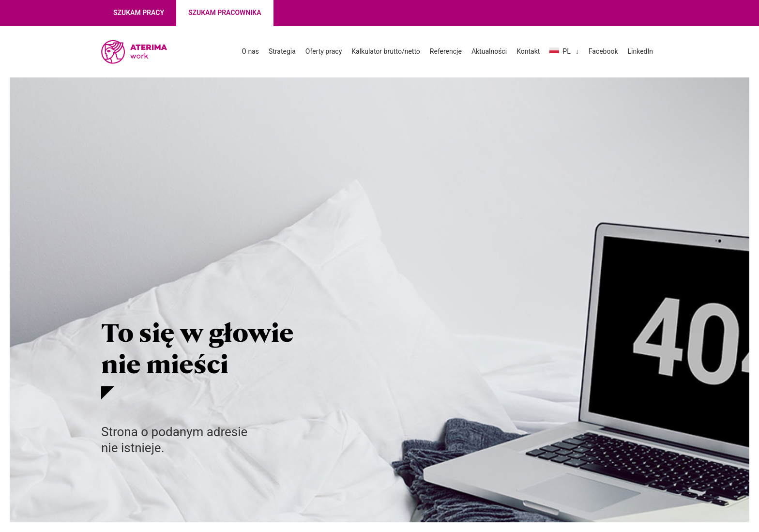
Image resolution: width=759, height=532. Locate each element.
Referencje (446, 51)
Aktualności (489, 51)
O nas (250, 51)
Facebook (603, 51)
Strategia (282, 51)
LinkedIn (641, 51)
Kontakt (528, 51)
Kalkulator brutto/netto (386, 51)
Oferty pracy (324, 51)
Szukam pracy (139, 13)
